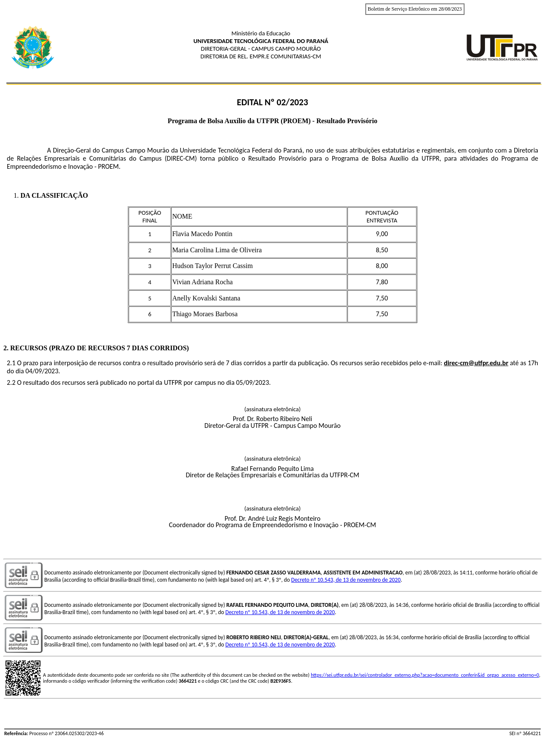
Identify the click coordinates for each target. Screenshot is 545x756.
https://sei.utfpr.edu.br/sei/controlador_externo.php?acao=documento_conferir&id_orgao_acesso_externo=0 (425, 675)
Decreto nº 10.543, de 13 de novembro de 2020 (346, 580)
